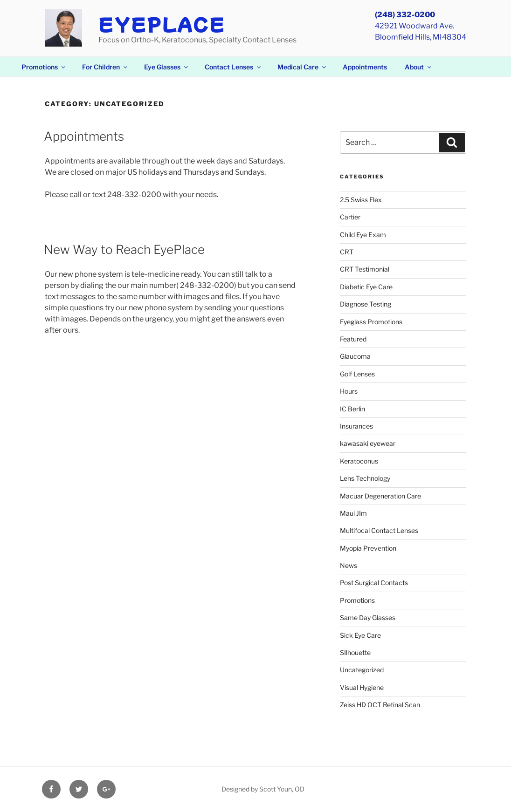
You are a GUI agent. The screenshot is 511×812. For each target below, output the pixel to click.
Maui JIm (353, 513)
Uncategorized (362, 670)
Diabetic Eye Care (366, 287)
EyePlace (162, 24)
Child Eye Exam (363, 235)
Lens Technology (365, 478)
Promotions (44, 67)
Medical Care (302, 67)
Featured (353, 339)
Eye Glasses (167, 67)
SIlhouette (355, 652)
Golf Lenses (357, 374)
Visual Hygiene (362, 687)
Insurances (356, 426)
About (419, 67)
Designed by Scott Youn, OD (263, 789)
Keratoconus (359, 461)
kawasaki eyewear (368, 443)
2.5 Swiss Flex (361, 200)
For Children (105, 67)
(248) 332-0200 (405, 15)
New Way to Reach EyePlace (124, 249)
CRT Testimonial (365, 269)
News (349, 565)
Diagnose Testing (366, 304)
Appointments (365, 67)
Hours (349, 391)
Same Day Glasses (368, 618)
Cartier (350, 217)
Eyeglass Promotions (371, 322)
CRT (347, 252)
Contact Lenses (233, 67)
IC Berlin (352, 409)
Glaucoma (355, 356)
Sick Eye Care (360, 635)
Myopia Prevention (368, 548)
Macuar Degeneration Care (380, 496)
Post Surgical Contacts (374, 583)
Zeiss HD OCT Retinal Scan (380, 705)
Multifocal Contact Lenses (379, 530)
